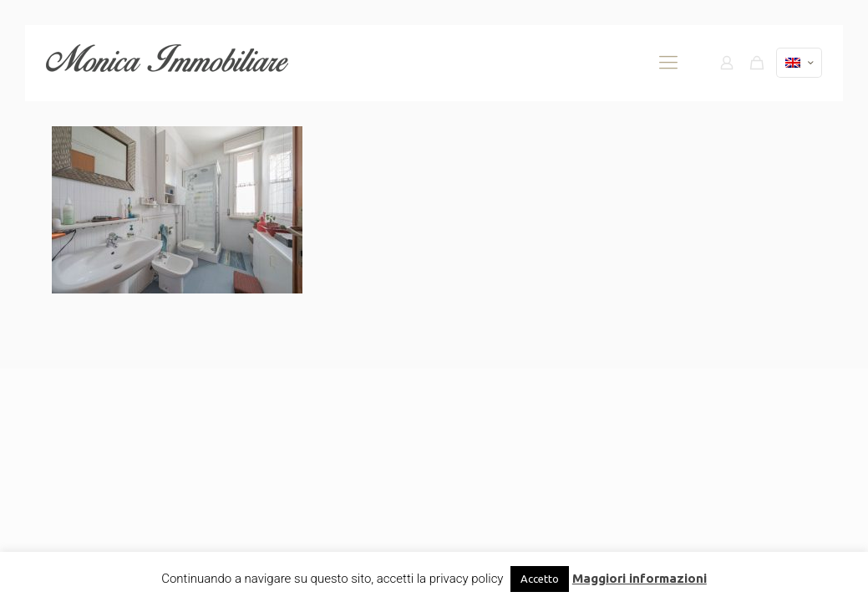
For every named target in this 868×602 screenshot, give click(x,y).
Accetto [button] (540, 579)
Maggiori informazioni (640, 578)
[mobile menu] (668, 63)
